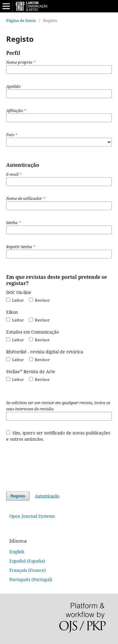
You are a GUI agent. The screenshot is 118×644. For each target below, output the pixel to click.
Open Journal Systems (32, 516)
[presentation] (53, 464)
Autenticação (47, 496)
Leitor (15, 300)
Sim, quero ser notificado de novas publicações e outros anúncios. (58, 436)
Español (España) (27, 561)
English (17, 552)
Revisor (39, 300)
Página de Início (21, 20)
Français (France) (27, 570)
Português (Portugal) (31, 579)
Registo (18, 496)
